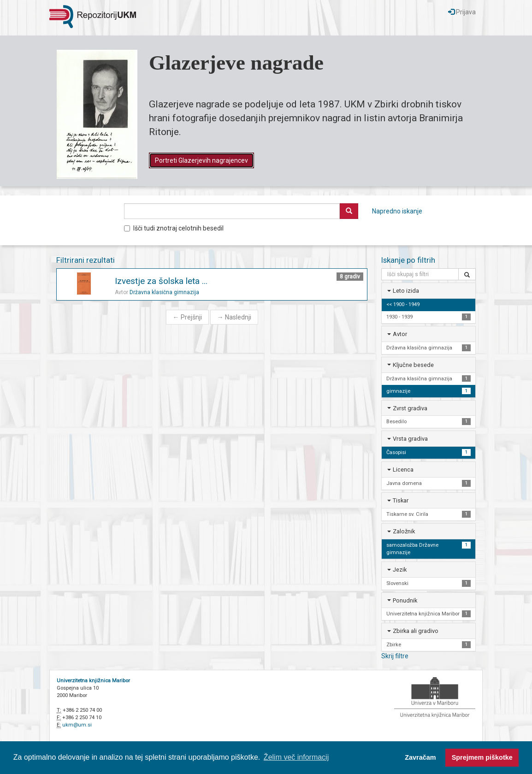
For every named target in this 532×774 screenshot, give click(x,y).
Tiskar (401, 500)
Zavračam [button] (420, 757)
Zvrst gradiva (410, 408)
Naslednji (234, 317)
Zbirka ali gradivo (416, 631)
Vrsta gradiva (410, 439)
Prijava (462, 12)
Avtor (400, 334)
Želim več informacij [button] (296, 757)
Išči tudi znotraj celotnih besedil (174, 228)
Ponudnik (405, 600)
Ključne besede (413, 365)
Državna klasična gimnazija (164, 292)
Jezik (400, 570)
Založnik (404, 531)
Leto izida (406, 291)
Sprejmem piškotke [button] (482, 757)
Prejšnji (187, 317)
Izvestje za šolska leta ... (161, 281)
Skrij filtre (395, 656)
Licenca (403, 470)
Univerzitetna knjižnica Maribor (93, 681)
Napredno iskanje (397, 211)
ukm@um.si (77, 725)
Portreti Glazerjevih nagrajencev (201, 160)
